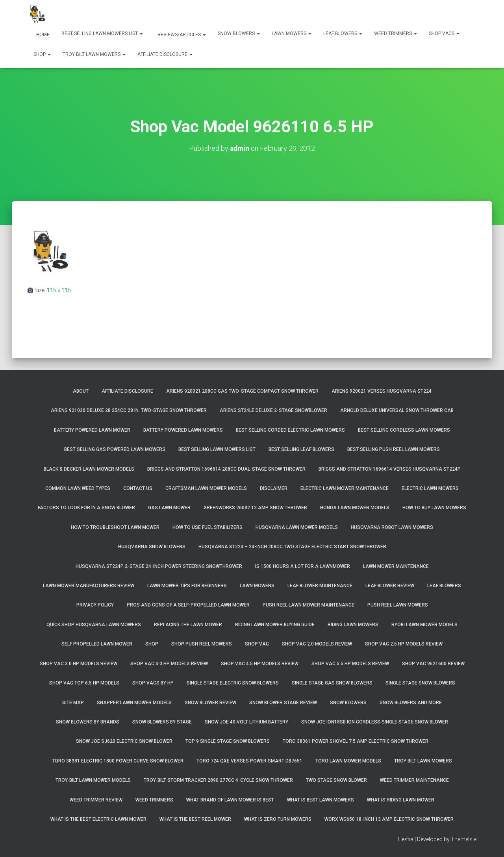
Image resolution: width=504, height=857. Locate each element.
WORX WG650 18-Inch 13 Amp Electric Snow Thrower (389, 819)
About (81, 391)
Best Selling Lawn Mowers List (102, 33)
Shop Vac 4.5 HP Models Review (260, 664)
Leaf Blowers (343, 33)
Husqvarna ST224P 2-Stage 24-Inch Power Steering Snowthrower (159, 566)
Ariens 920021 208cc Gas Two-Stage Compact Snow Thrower (242, 391)
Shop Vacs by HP (153, 683)
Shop (42, 54)
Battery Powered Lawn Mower (92, 430)
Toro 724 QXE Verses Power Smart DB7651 (249, 761)
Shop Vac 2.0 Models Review (317, 644)
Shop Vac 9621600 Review (433, 664)
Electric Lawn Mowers (430, 488)
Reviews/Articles (181, 35)
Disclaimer (274, 488)
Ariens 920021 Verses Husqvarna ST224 (382, 391)
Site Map (73, 703)
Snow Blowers (239, 33)
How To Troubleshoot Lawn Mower (115, 527)
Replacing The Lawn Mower (188, 625)
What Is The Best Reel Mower (195, 819)
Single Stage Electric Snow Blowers (233, 683)
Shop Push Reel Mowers (202, 644)
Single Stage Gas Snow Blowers (332, 683)
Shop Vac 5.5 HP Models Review (350, 664)
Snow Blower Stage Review (283, 703)
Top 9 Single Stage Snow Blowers (228, 741)
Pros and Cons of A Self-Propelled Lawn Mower (188, 605)
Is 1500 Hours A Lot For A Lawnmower (303, 566)
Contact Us (138, 488)
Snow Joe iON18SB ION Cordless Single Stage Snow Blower (375, 722)
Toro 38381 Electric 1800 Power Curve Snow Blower (118, 761)
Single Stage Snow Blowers (420, 683)
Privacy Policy (95, 605)
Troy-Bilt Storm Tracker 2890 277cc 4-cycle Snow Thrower (218, 780)
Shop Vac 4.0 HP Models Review (169, 664)
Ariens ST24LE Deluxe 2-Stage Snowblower (273, 410)
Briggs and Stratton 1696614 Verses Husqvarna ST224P (390, 469)
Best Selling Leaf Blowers (301, 449)
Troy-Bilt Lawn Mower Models (93, 780)
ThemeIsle (464, 839)
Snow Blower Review (210, 703)
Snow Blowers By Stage (162, 722)
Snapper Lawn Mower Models (134, 703)
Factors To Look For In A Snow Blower (86, 508)
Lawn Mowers (292, 33)
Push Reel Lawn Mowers (398, 605)
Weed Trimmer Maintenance (414, 780)
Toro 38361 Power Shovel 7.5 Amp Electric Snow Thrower (356, 741)
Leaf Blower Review (390, 586)
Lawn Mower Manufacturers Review (89, 586)
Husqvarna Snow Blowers (152, 547)
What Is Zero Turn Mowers (278, 819)
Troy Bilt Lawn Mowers (94, 54)
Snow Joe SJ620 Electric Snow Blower (124, 741)
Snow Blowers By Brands (88, 722)
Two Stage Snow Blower (336, 780)
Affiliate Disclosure (165, 54)
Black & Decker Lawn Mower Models (89, 469)
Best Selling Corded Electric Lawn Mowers (290, 430)
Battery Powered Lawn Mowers (183, 430)
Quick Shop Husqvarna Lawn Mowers (94, 625)
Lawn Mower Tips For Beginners (187, 586)
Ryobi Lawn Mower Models (424, 625)
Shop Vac (257, 644)
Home (42, 35)
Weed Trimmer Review (96, 800)
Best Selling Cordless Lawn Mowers (404, 430)
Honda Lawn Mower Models (355, 508)
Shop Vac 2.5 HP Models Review (404, 644)
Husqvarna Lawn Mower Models (297, 527)
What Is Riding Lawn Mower (401, 800)
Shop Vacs (444, 33)
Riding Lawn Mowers (353, 625)
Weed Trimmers (396, 33)
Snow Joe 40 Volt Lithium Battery (246, 722)
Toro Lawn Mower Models (348, 761)
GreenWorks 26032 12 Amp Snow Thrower (255, 508)
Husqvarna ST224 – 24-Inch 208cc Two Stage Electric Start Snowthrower (292, 547)
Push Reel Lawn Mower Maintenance (309, 605)
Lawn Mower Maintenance (396, 566)
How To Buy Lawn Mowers (434, 508)
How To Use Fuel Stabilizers (208, 527)
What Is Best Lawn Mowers (321, 800)
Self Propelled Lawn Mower (97, 644)
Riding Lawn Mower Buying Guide (275, 625)
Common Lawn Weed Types (78, 488)
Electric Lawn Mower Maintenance (345, 488)
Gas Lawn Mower (169, 508)
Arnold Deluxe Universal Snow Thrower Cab (397, 410)
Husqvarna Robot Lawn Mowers (392, 527)
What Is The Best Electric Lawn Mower (98, 819)
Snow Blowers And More (411, 703)
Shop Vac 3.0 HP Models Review (79, 664)
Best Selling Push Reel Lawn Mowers (394, 449)
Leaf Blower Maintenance (320, 586)
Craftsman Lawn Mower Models (206, 488)
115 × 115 (59, 290)
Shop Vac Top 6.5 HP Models (84, 683)
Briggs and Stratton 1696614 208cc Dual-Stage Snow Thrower (226, 469)
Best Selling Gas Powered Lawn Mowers (115, 449)
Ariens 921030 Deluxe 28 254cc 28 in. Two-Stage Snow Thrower (129, 410)
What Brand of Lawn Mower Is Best (230, 800)
